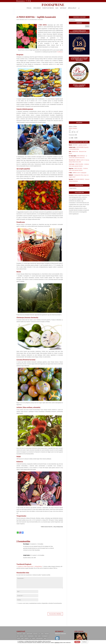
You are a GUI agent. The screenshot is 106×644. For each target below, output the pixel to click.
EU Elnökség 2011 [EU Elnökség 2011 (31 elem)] (45, 636)
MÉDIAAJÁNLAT (72, 8)
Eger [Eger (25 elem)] (18, 636)
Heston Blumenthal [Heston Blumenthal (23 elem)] (39, 639)
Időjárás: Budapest (73, 128)
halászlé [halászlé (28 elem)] (34, 639)
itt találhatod (60, 52)
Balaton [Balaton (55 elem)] (24, 634)
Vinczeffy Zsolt (72, 160)
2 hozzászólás (40, 20)
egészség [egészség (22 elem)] (21, 636)
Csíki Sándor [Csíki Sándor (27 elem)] (47, 634)
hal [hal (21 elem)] (30, 639)
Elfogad (76, 642)
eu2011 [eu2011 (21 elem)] (39, 636)
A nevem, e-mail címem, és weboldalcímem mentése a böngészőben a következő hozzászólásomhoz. (40, 603)
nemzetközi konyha (33, 20)
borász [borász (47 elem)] (42, 634)
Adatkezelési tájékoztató (60, 634)
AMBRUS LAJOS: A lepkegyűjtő (80, 173)
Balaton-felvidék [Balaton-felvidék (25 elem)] (29, 634)
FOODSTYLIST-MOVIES (48, 8)
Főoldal (29, 8)
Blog (57, 8)
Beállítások (85, 642)
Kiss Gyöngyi (26, 544)
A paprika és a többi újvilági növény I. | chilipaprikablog (30, 566)
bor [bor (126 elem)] (39, 634)
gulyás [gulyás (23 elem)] (22, 639)
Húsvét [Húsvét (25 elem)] (45, 639)
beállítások (56, 643)
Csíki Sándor (22, 20)
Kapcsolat (63, 8)
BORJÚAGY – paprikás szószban (80, 145)
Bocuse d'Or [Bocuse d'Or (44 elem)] (35, 634)
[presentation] (27, 608)
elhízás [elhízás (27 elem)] (25, 636)
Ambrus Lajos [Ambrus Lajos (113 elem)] (19, 634)
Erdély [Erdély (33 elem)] (36, 636)
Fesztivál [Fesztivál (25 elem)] (18, 639)
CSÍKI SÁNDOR (37, 8)
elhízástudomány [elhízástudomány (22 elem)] (31, 636)
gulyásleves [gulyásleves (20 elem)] (27, 639)
